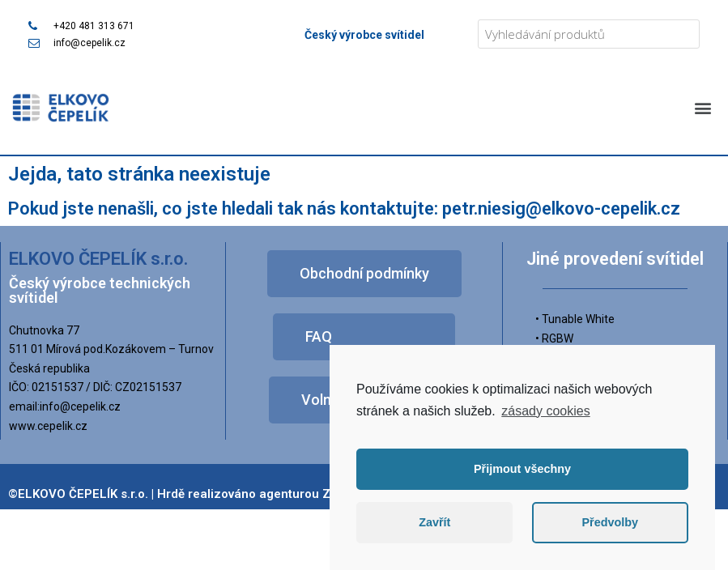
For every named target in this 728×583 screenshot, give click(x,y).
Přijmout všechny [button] (522, 469)
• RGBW (554, 338)
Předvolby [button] (610, 522)
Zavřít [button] (434, 522)
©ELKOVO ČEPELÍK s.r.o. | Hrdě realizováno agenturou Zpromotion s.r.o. (214, 494)
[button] (702, 107)
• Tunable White (575, 319)
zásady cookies (545, 411)
